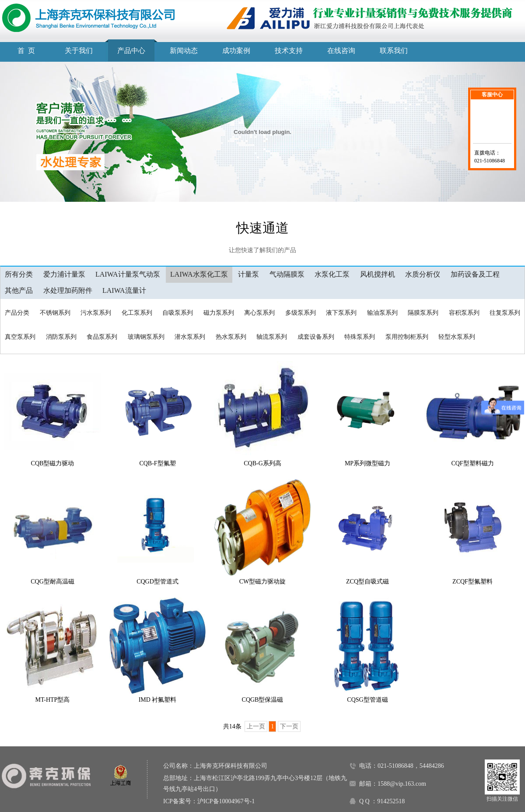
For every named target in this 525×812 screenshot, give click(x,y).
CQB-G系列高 (262, 463)
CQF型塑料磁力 (472, 463)
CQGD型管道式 (157, 582)
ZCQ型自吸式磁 (367, 582)
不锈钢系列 (55, 313)
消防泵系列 (61, 337)
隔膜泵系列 (423, 313)
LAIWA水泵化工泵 (199, 274)
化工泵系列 (137, 313)
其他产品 (19, 290)
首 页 (26, 51)
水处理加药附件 (68, 290)
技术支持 (289, 51)
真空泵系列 (20, 337)
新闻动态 (184, 51)
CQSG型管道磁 (367, 700)
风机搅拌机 (378, 274)
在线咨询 (341, 51)
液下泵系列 (341, 313)
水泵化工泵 (332, 274)
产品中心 (131, 51)
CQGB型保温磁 (263, 700)
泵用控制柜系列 (407, 337)
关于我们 (79, 51)
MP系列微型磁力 (367, 463)
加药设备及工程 (475, 274)
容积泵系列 (464, 313)
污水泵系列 (96, 313)
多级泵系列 (301, 313)
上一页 (256, 726)
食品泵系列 (102, 337)
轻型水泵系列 (457, 337)
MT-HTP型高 (53, 700)
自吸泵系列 (178, 313)
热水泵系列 (231, 337)
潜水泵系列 (190, 337)
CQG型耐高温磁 (52, 582)
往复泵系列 (505, 313)
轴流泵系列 (272, 337)
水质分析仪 (423, 274)
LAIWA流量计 (124, 290)
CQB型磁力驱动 (53, 463)
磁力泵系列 (219, 313)
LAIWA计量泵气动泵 (128, 274)
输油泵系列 (382, 313)
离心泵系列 (259, 313)
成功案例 (236, 51)
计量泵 (248, 274)
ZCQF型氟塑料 (472, 582)
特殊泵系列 (360, 337)
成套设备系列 (316, 337)
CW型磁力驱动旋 (263, 582)
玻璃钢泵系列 (146, 337)
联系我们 (394, 51)
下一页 (289, 726)
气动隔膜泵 (287, 274)
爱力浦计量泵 (64, 274)
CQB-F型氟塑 (157, 463)
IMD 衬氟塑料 (158, 700)
